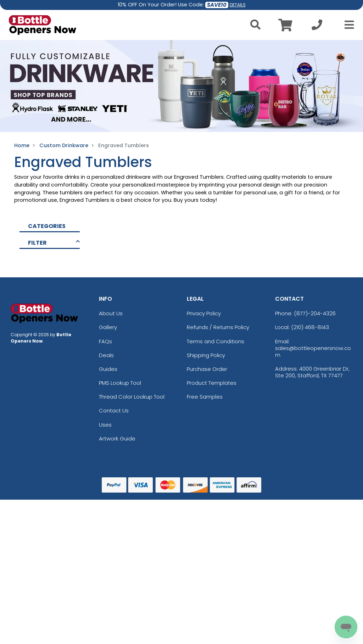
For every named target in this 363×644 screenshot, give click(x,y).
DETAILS (238, 5)
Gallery (108, 327)
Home (22, 145)
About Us (111, 313)
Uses (105, 425)
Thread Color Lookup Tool (132, 397)
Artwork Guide (117, 438)
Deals (106, 355)
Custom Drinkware (64, 145)
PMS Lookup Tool (120, 383)
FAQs (105, 341)
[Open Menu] (347, 25)
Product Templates (212, 383)
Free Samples (205, 397)
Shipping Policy (206, 355)
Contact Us (114, 410)
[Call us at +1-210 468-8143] (317, 27)
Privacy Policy (204, 313)
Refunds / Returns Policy (218, 327)
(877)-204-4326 (315, 313)
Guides (108, 369)
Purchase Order (207, 369)
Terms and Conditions (216, 341)
